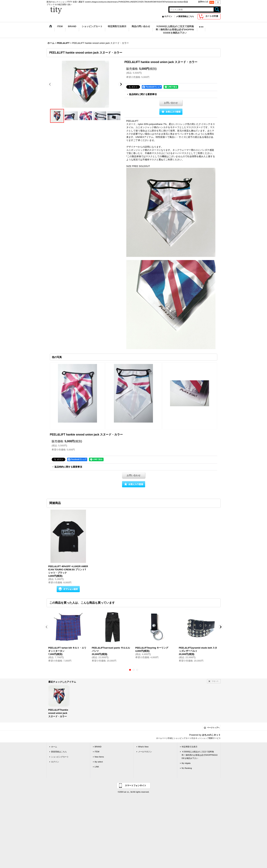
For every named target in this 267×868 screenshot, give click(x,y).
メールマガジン (145, 752)
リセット (215, 681)
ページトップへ (213, 728)
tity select (99, 762)
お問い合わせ (171, 103)
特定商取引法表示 (190, 747)
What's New (143, 747)
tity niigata (186, 763)
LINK (97, 767)
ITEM (97, 752)
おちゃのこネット (211, 735)
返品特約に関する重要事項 (143, 94)
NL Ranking (187, 768)
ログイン (168, 16)
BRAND (98, 747)
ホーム (54, 747)
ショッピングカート (60, 757)
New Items (99, 757)
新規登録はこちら (186, 16)
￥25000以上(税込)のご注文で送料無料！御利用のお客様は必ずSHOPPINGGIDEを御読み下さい (200, 755)
